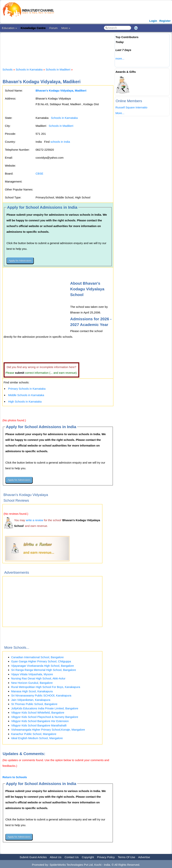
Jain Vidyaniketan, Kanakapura (31, 700)
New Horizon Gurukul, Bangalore (32, 683)
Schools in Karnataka (29, 69)
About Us (56, 857)
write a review (35, 520)
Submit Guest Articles (33, 857)
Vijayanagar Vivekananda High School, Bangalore (42, 666)
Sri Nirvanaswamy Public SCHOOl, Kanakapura (41, 695)
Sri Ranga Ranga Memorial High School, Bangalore (44, 670)
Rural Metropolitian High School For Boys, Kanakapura (46, 687)
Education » (9, 28)
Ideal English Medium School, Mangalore (37, 738)
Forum (53, 28)
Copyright (88, 857)
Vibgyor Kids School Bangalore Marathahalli (39, 725)
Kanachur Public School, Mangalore (34, 734)
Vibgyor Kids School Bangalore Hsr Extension (40, 721)
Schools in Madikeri (58, 69)
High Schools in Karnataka (25, 401)
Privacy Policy (106, 857)
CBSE (39, 174)
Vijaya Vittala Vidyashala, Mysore (32, 674)
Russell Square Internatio (131, 107)
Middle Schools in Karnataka (26, 395)
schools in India (60, 142)
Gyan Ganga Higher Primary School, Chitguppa (41, 661)
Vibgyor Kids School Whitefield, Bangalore (38, 712)
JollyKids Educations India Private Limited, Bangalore (45, 708)
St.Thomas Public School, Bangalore (34, 704)
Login (153, 21)
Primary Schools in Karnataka (27, 389)
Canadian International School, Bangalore (37, 657)
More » (66, 28)
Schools (7, 69)
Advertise (144, 857)
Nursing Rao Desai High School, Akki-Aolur (38, 678)
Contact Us (72, 857)
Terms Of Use (127, 857)
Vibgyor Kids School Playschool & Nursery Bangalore (45, 717)
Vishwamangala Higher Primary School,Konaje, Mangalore (48, 730)
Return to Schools (15, 777)
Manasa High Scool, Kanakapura (32, 691)
